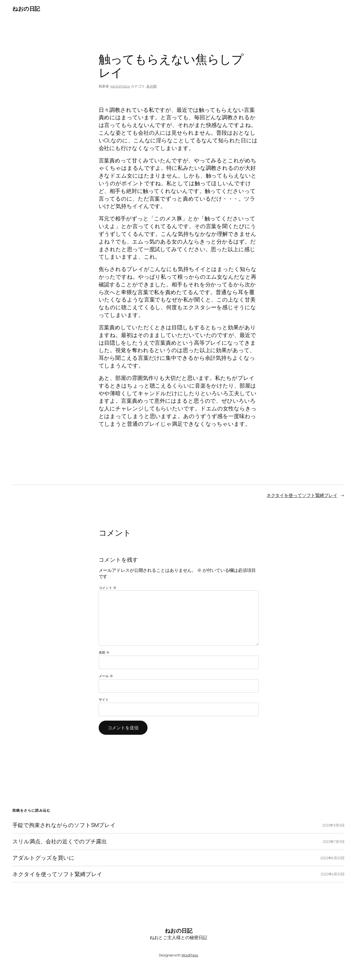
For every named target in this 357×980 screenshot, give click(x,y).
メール (106, 676)
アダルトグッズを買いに (44, 858)
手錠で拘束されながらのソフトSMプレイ (64, 825)
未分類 (151, 86)
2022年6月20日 (332, 858)
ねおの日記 (26, 9)
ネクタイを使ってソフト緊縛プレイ (302, 495)
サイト (104, 699)
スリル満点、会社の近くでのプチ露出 (60, 842)
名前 (104, 652)
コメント (108, 588)
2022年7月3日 (334, 842)
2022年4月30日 (333, 874)
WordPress (190, 955)
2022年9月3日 (333, 825)
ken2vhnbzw (120, 86)
